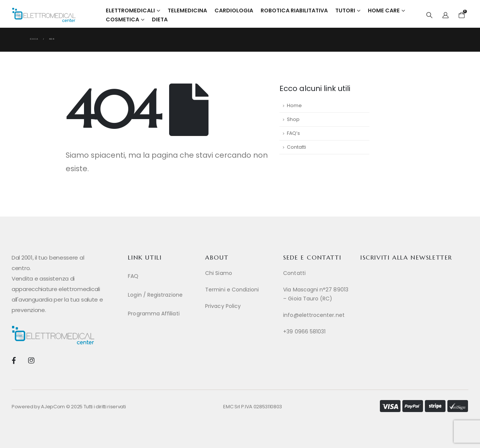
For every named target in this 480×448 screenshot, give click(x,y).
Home (294, 105)
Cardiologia (234, 10)
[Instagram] (31, 360)
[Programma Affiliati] (163, 314)
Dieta (160, 19)
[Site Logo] (44, 15)
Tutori (345, 10)
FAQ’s (293, 133)
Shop (293, 119)
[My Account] (446, 15)
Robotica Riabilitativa (294, 10)
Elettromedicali (130, 10)
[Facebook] (14, 360)
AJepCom (53, 407)
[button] (429, 15)
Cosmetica (122, 19)
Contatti (296, 147)
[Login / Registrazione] (163, 295)
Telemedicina (187, 10)
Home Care (384, 10)
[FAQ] (163, 276)
